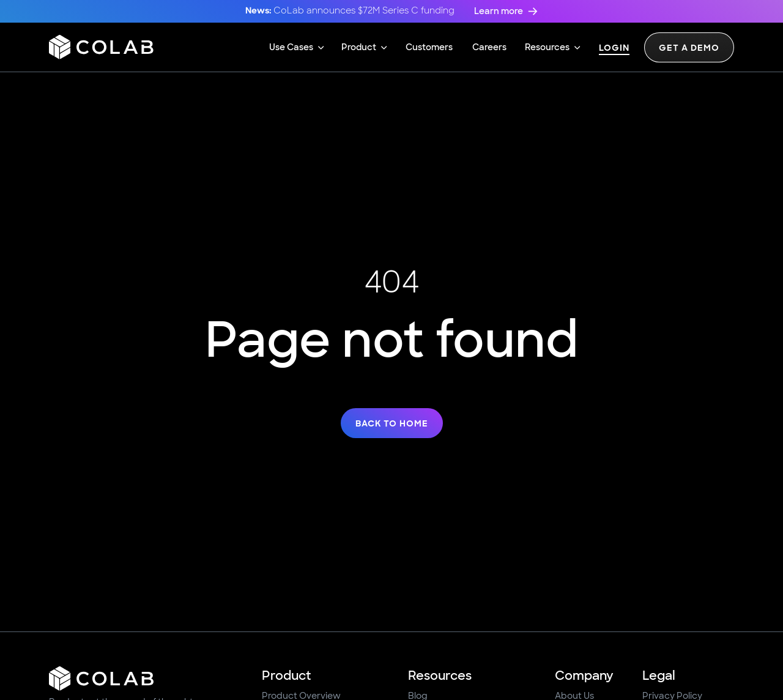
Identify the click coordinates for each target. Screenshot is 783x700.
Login (614, 49)
